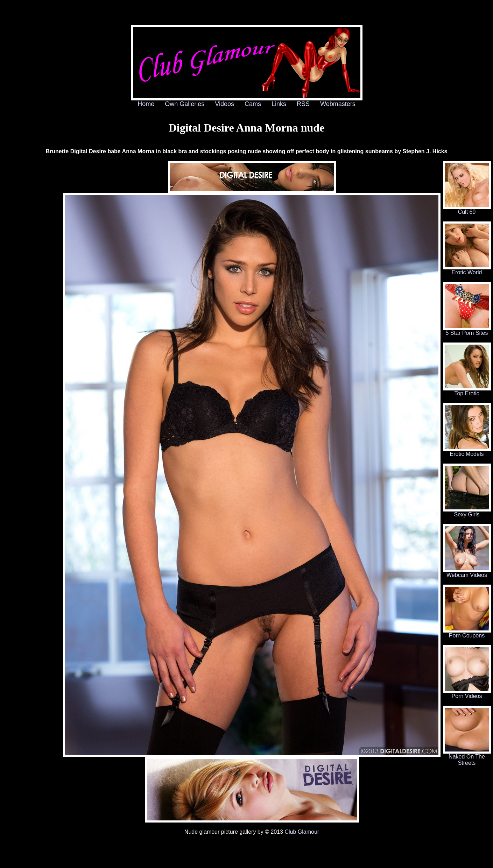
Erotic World (467, 270)
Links (279, 104)
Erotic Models (467, 451)
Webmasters (338, 104)
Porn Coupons (467, 633)
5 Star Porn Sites (467, 330)
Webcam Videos (467, 573)
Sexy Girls (467, 512)
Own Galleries (185, 104)
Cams (253, 104)
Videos (224, 104)
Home (146, 104)
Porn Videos (467, 694)
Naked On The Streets (467, 757)
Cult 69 (467, 209)
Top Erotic (467, 391)
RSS (303, 104)
